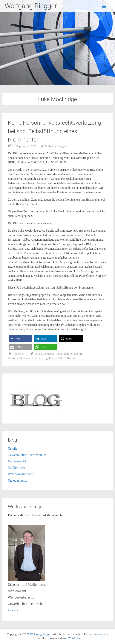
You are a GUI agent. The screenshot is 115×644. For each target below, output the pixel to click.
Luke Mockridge (44, 354)
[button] (20, 339)
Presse (53, 358)
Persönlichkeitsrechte (69, 354)
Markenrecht (17, 461)
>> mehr (13, 610)
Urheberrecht (17, 480)
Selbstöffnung (67, 358)
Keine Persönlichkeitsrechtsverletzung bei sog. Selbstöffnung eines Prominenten (54, 131)
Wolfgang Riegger (31, 6)
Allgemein (19, 354)
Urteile (13, 449)
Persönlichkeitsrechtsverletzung (28, 358)
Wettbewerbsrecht (21, 474)
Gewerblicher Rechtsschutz (27, 455)
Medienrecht (17, 468)
